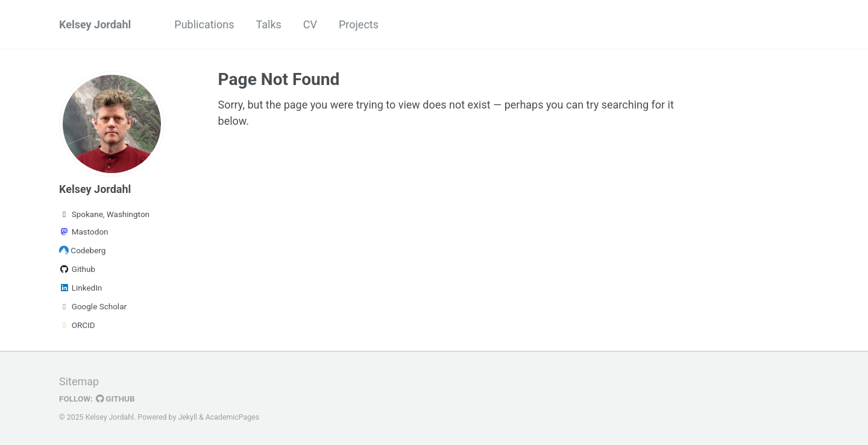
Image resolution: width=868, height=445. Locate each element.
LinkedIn (80, 288)
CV (310, 24)
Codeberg (82, 250)
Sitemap (79, 381)
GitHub (115, 399)
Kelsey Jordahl (95, 24)
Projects (359, 24)
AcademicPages (232, 417)
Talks (268, 24)
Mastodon (84, 232)
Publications (204, 24)
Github (77, 269)
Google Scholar (93, 306)
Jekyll (187, 417)
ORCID (77, 325)
